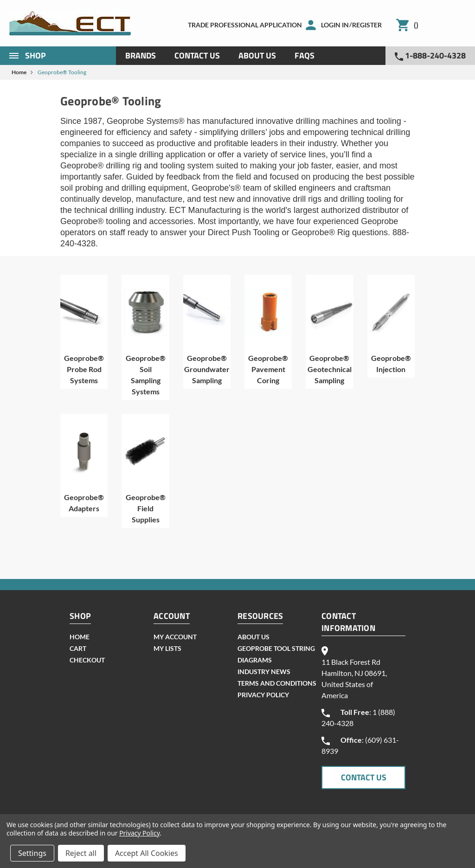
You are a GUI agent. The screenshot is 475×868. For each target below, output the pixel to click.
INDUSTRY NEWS (264, 672)
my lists (167, 648)
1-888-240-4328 (430, 55)
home (80, 637)
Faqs (305, 55)
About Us (257, 55)
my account (175, 637)
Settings (32, 853)
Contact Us (197, 55)
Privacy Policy (263, 695)
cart (78, 648)
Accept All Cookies (147, 853)
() (416, 25)
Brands (141, 55)
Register (367, 25)
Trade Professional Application (245, 25)
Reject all (81, 853)
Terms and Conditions (277, 683)
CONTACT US (364, 777)
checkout (87, 660)
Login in (335, 25)
